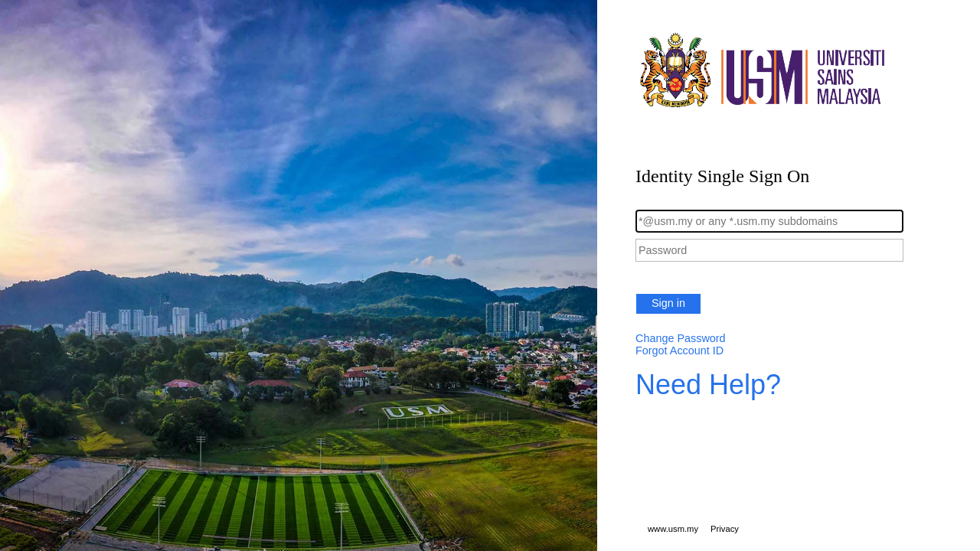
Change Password (681, 338)
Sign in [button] (668, 303)
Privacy (725, 529)
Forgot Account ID (679, 350)
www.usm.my (673, 529)
